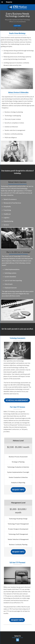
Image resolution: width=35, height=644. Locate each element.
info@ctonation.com (17, 638)
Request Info (18, 490)
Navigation (9, 2)
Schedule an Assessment (17, 400)
